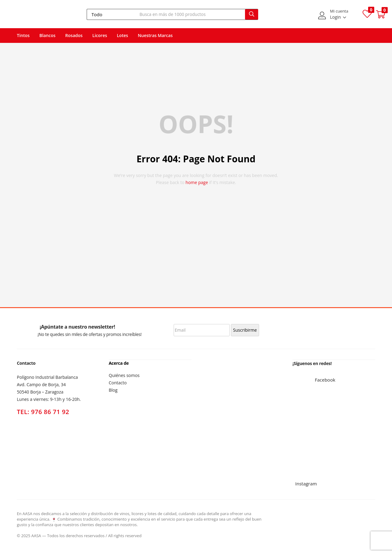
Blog (113, 390)
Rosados (74, 35)
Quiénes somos (124, 375)
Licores (100, 35)
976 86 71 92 (50, 412)
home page (197, 182)
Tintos (23, 35)
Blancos (47, 35)
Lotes (123, 35)
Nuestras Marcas (155, 35)
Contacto (118, 382)
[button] (381, 14)
